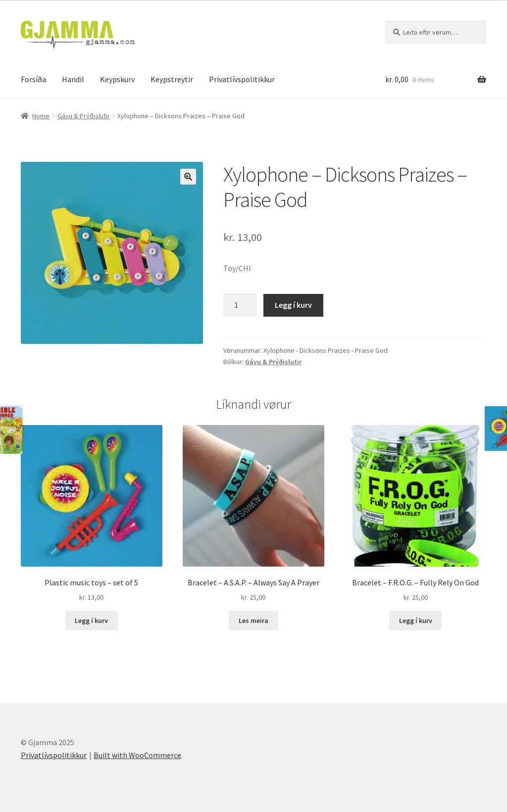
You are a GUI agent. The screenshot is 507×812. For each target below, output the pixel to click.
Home (41, 116)
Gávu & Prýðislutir (84, 116)
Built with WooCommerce (137, 755)
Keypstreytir (172, 79)
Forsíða (33, 79)
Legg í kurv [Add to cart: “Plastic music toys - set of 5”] (91, 621)
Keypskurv (117, 79)
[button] (188, 177)
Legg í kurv (293, 305)
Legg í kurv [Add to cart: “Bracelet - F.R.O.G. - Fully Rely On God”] (416, 621)
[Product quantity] (240, 305)
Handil (73, 79)
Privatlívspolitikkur (242, 79)
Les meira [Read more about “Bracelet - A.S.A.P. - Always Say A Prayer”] (253, 621)
